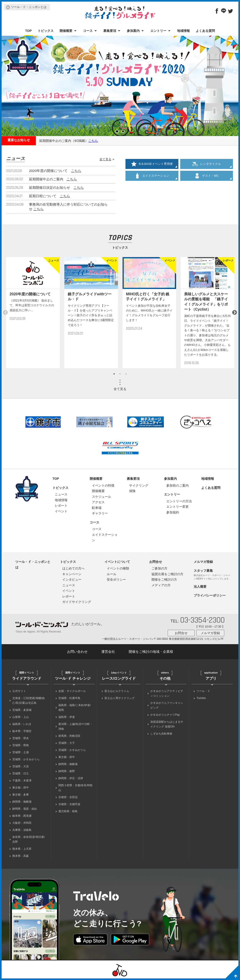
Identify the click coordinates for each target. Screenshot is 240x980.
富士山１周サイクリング (120, 698)
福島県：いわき (22, 724)
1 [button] (114, 374)
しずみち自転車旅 (161, 734)
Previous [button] (5, 313)
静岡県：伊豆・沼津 (71, 778)
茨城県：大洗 (21, 766)
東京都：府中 (21, 788)
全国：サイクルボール (72, 691)
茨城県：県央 (21, 738)
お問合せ (156, 562)
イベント (61, 511)
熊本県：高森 (21, 856)
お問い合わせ (77, 652)
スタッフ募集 (203, 571)
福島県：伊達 (67, 717)
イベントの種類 (118, 568)
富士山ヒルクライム (117, 691)
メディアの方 (161, 585)
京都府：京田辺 (68, 797)
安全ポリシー (116, 579)
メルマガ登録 (203, 562)
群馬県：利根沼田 (69, 736)
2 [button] (120, 374)
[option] (33, 313)
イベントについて (117, 562)
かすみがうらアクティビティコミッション (167, 693)
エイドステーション (152, 176)
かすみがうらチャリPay (165, 715)
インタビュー (72, 579)
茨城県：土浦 (21, 752)
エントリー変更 (177, 507)
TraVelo (201, 698)
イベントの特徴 (103, 485)
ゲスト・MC (206, 176)
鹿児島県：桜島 (68, 811)
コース (88, 31)
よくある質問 (205, 31)
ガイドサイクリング (77, 602)
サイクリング (139, 485)
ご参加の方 (159, 568)
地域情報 (183, 31)
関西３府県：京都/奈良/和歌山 (76, 788)
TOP (28, 31)
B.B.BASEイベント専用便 (152, 164)
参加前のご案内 (177, 485)
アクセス (98, 502)
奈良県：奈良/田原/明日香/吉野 (29, 839)
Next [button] (235, 313)
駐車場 (97, 508)
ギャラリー (100, 513)
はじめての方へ (73, 568)
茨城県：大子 (67, 743)
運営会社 (108, 652)
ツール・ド (203, 691)
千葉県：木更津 (22, 781)
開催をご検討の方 (164, 579)
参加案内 (133, 31)
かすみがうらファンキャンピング (167, 705)
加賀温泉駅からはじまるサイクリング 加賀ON (167, 724)
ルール (112, 574)
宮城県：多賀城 (22, 710)
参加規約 (173, 512)
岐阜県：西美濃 (22, 816)
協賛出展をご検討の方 (167, 574)
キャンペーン (72, 574)
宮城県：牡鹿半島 (69, 698)
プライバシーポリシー (210, 595)
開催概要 (66, 31)
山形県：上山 (21, 717)
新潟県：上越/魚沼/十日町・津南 (76, 726)
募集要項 (110, 31)
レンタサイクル (207, 164)
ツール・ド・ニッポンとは (29, 7)
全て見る (105, 159)
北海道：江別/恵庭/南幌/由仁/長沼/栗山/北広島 (29, 701)
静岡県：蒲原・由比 (25, 809)
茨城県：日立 (21, 773)
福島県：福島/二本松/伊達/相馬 (75, 708)
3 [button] (126, 374)
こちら (93, 141)
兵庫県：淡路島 (22, 830)
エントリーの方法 (179, 501)
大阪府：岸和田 (22, 823)
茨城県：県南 (21, 745)
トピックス (46, 31)
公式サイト (19, 691)
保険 (132, 491)
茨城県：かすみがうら (26, 759)
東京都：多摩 (21, 795)
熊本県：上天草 (22, 849)
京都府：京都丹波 (69, 804)
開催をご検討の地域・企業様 (151, 652)
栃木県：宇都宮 (22, 731)
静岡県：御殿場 (22, 802)
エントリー (158, 31)
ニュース (61, 494)
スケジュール (102, 497)
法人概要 (200, 587)
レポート (61, 505)
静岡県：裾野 (67, 771)
